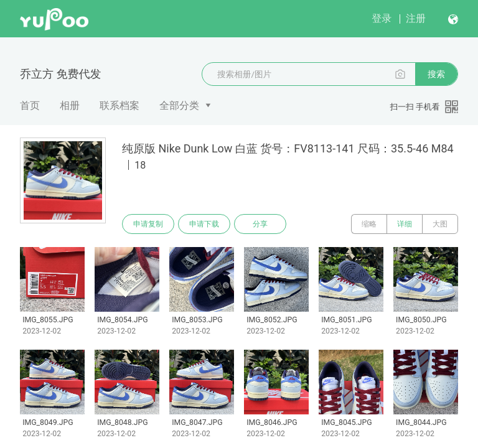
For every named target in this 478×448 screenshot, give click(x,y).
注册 (416, 18)
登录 (382, 18)
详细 (405, 224)
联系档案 (119, 105)
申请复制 (148, 224)
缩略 (369, 224)
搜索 (436, 74)
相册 (70, 105)
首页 (30, 105)
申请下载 (204, 224)
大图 (440, 224)
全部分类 (179, 105)
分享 (260, 224)
